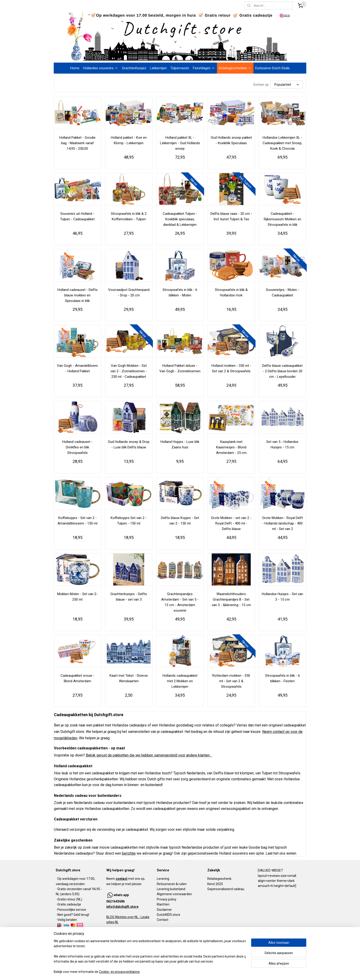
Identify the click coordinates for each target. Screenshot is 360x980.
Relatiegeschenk (219, 879)
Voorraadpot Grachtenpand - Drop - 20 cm (129, 293)
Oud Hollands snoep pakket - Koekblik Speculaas (231, 140)
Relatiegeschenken (235, 68)
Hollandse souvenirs (101, 68)
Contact (163, 920)
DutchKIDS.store (169, 915)
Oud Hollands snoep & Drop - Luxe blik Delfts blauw (129, 444)
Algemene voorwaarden (174, 894)
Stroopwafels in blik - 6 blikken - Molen (180, 293)
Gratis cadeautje (70, 904)
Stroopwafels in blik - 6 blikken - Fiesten (283, 678)
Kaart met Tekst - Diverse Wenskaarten (129, 678)
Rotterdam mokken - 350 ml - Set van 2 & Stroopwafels (231, 681)
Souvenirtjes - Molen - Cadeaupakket (283, 293)
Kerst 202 (214, 884)
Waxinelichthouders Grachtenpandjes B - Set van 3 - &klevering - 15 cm (231, 599)
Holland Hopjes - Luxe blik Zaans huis (180, 444)
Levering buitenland (171, 889)
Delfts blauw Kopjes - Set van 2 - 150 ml (180, 521)
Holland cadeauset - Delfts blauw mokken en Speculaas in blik (77, 295)
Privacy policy (167, 899)
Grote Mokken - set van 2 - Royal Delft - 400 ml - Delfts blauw (231, 523)
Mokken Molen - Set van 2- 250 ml (78, 597)
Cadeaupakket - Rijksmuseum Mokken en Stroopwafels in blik (283, 219)
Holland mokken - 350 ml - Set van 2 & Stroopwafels (231, 368)
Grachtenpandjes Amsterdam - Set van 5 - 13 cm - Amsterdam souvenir (180, 602)
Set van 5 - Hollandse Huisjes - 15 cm (282, 444)
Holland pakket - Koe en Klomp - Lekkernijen (129, 140)
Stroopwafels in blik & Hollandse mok (231, 293)
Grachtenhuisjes (134, 68)
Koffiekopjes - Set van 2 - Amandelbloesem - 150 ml (77, 521)
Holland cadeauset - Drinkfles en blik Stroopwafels (78, 447)
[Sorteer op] (287, 85)
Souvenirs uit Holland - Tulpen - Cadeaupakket (78, 216)
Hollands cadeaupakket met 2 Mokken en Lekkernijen (180, 681)
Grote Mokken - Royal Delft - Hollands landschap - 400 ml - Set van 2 (283, 523)
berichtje (129, 853)
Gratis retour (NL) (70, 899)
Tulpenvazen (180, 68)
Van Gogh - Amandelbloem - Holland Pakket (78, 368)
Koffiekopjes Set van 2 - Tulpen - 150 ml (129, 521)
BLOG (110, 917)
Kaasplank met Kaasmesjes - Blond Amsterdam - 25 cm (231, 447)
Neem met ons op (125, 879)
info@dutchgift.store (122, 907)
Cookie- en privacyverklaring (119, 972)
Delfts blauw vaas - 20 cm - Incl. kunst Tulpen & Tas (231, 216)
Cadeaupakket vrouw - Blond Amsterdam (77, 678)
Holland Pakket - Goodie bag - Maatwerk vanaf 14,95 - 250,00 (78, 143)
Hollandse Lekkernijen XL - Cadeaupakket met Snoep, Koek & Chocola (283, 143)
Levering (163, 879)
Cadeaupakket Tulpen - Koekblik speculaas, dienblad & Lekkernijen (180, 219)
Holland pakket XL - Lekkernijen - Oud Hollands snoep (180, 143)
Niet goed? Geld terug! (73, 915)
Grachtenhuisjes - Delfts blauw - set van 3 (129, 597)
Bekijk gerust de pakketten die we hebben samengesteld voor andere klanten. (149, 755)
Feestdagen (204, 68)
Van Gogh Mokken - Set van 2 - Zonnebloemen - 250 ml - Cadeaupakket (129, 371)
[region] (150, 957)
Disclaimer (164, 910)
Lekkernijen (158, 68)
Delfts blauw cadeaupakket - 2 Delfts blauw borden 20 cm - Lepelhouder (282, 371)
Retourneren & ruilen (172, 884)
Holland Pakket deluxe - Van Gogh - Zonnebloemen (180, 368)
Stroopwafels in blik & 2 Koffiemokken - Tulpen (129, 216)
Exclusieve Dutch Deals (273, 68)
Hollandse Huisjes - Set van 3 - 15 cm (282, 597)
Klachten (163, 904)
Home (75, 68)
